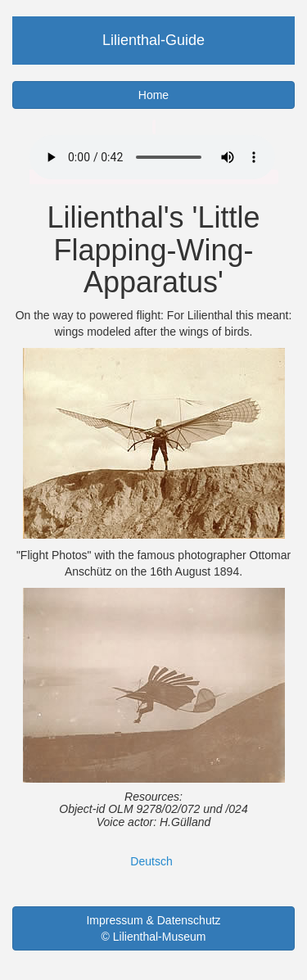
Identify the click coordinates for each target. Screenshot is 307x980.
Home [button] (153, 95)
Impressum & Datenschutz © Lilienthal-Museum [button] (153, 928)
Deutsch (151, 861)
